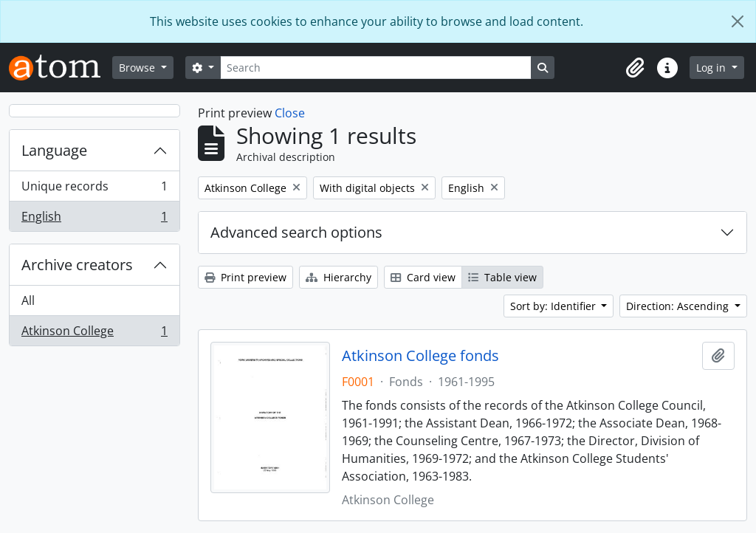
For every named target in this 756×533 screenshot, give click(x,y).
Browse (138, 68)
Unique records (94, 189)
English (94, 219)
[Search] (376, 68)
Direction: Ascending (679, 306)
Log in (712, 68)
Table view (502, 277)
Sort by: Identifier (554, 306)
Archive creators (77, 265)
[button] (635, 68)
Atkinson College (94, 334)
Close (290, 113)
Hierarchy (339, 277)
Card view (423, 277)
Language (54, 150)
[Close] (738, 21)
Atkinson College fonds (420, 356)
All (28, 300)
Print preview (245, 277)
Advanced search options (296, 232)
